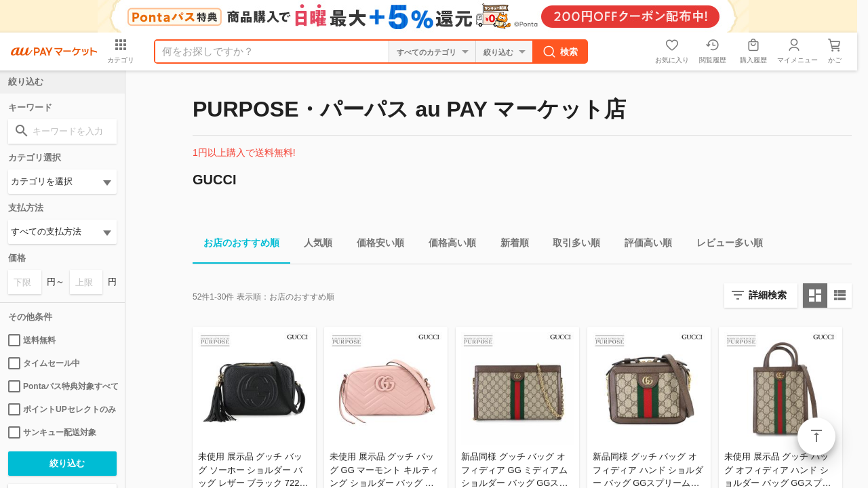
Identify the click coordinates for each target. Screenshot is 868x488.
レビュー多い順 (724, 245)
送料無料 (32, 340)
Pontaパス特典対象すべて (62, 386)
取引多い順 (571, 245)
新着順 (509, 245)
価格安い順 (375, 245)
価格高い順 (447, 245)
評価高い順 (643, 245)
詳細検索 (768, 295)
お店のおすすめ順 (236, 245)
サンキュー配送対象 (52, 432)
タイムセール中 (44, 363)
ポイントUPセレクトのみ (62, 409)
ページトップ (816, 436)
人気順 (313, 245)
